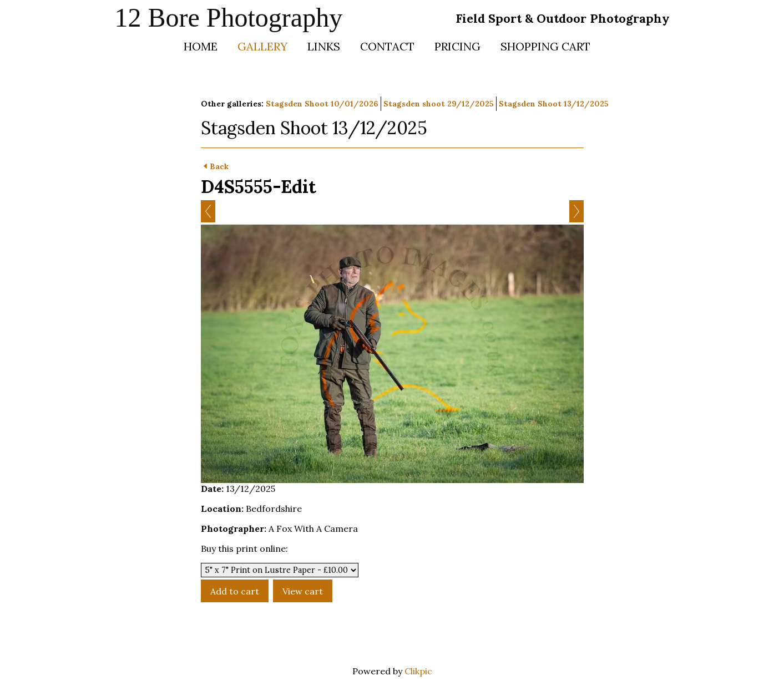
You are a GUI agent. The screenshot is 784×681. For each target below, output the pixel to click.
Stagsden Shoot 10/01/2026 (322, 104)
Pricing (457, 46)
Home (201, 46)
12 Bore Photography (229, 17)
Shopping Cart (545, 46)
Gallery (262, 46)
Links (324, 46)
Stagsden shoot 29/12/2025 (439, 104)
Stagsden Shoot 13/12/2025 (554, 104)
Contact (387, 46)
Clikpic (418, 671)
